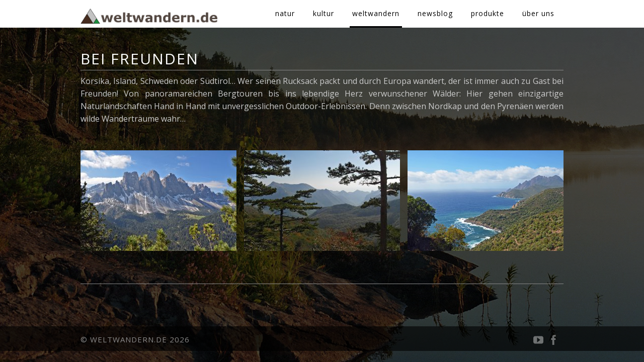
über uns (538, 13)
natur (285, 13)
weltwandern (376, 13)
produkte (488, 13)
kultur (324, 13)
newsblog (435, 13)
